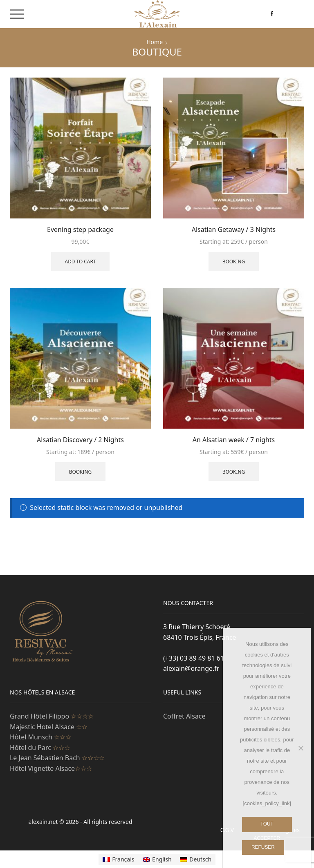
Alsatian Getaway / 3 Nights (234, 229)
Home (155, 42)
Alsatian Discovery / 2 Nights (80, 440)
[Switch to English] (157, 859)
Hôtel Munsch (40, 737)
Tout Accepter (267, 827)
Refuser (263, 847)
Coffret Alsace (184, 716)
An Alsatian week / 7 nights (234, 440)
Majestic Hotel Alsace (49, 727)
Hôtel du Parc (40, 748)
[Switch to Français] (119, 859)
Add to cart (81, 261)
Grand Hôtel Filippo (52, 716)
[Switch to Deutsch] (196, 859)
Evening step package (80, 229)
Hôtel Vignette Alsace (51, 768)
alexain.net (44, 822)
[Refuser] (301, 748)
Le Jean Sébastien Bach (57, 758)
